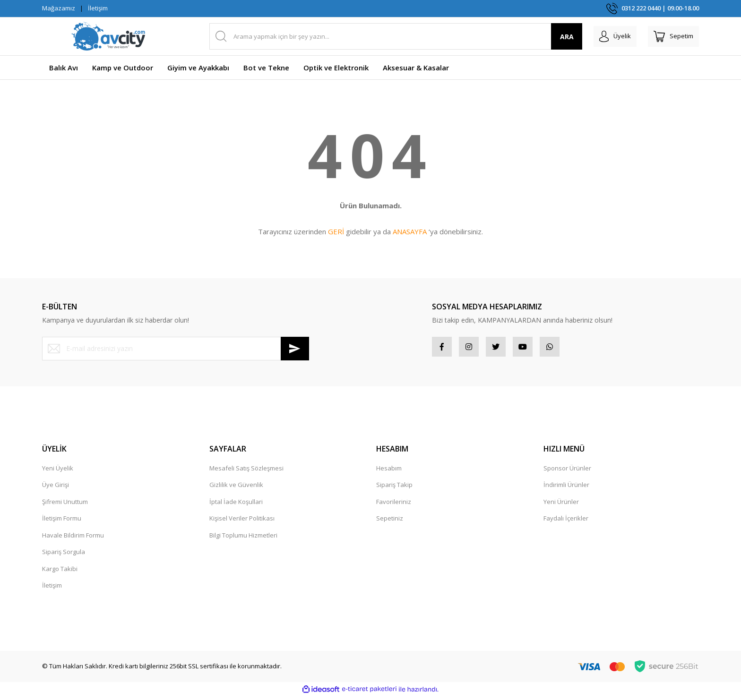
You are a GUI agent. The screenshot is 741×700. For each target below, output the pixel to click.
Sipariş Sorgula (64, 555)
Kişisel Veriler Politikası (242, 522)
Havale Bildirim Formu (73, 539)
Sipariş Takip (394, 488)
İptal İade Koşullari (236, 505)
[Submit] (295, 349)
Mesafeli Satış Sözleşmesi (246, 472)
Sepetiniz (390, 522)
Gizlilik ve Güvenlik (236, 488)
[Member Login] (604, 36)
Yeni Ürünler (561, 505)
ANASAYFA (410, 231)
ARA (552, 37)
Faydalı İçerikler (566, 522)
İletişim (98, 8)
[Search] (388, 36)
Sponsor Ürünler (567, 472)
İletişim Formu (62, 522)
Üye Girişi (56, 488)
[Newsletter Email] (176, 349)
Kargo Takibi (60, 572)
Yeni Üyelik (58, 472)
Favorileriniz (394, 505)
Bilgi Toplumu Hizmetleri (243, 539)
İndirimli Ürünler (566, 488)
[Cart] (670, 36)
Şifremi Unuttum (65, 505)
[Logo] (108, 36)
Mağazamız (59, 8)
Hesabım (389, 472)
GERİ (336, 231)
